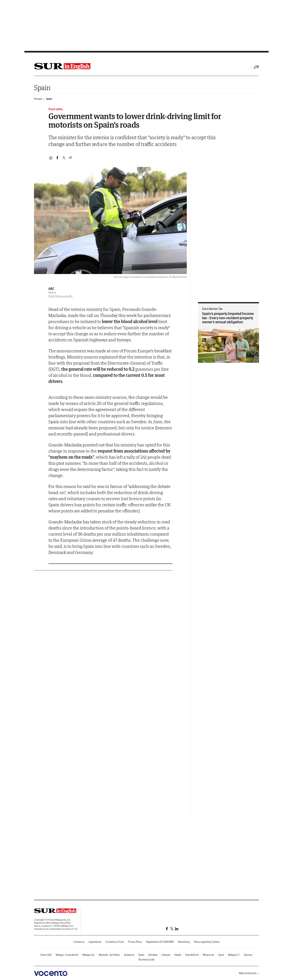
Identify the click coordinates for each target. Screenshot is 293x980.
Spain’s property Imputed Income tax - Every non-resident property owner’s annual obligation (228, 318)
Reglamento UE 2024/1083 (160, 942)
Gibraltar (153, 955)
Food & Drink (192, 955)
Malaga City (89, 955)
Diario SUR (46, 955)
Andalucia (129, 955)
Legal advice (95, 942)
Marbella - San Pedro (109, 955)
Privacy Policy (135, 942)
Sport (221, 955)
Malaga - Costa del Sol (67, 955)
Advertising (184, 942)
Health (178, 955)
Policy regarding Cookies (207, 942)
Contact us (79, 942)
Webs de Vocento (249, 973)
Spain (42, 88)
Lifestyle (166, 955)
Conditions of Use (115, 942)
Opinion (248, 955)
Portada (38, 99)
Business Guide (146, 960)
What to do (208, 955)
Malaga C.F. (234, 955)
